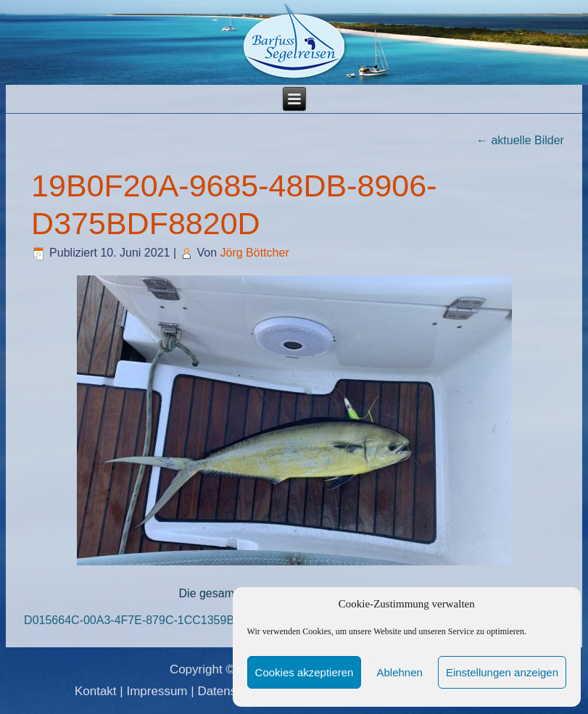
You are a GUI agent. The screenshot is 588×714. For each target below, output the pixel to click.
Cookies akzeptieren (305, 672)
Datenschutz (232, 691)
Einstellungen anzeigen (502, 672)
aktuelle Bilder (520, 140)
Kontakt (96, 691)
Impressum (157, 691)
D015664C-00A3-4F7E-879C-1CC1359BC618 (143, 620)
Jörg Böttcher (255, 253)
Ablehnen (399, 672)
